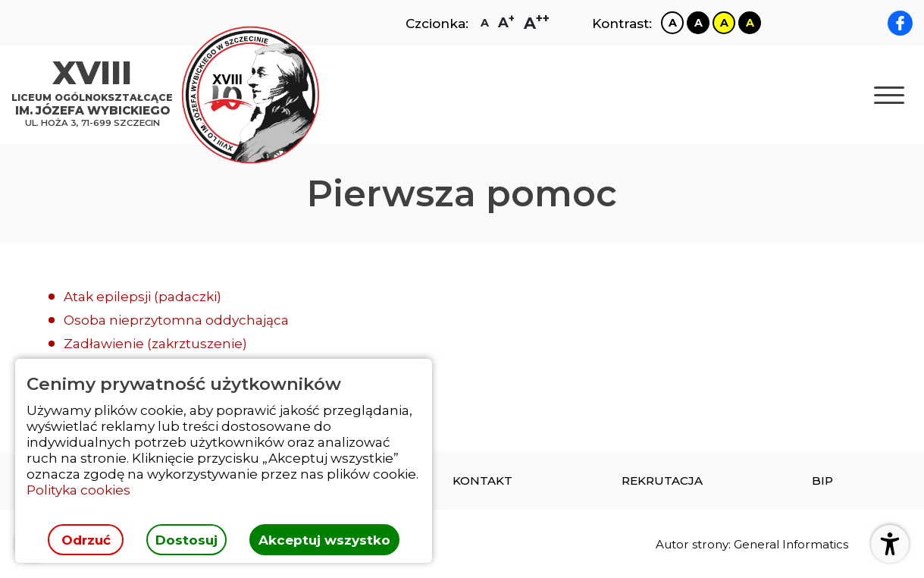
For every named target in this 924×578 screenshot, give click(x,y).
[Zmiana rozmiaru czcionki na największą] (537, 23)
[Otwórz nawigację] (889, 95)
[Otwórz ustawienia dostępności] (890, 544)
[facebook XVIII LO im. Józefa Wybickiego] (900, 23)
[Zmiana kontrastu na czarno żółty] (750, 23)
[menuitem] (482, 481)
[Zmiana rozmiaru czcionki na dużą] (506, 23)
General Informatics (791, 544)
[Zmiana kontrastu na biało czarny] (672, 23)
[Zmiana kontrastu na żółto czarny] (724, 23)
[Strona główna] (96, 95)
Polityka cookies (78, 490)
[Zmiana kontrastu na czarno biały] (698, 23)
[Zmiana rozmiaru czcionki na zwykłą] (485, 23)
